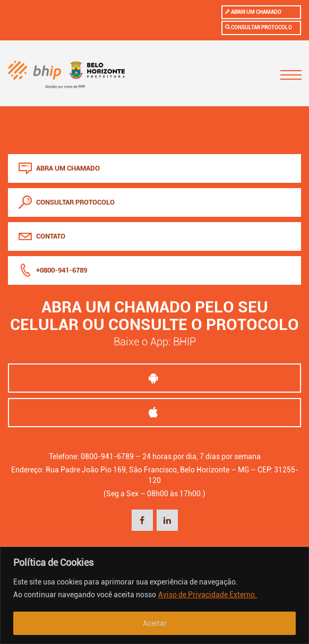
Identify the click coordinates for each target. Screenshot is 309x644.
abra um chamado (59, 168)
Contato (42, 236)
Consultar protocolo (259, 27)
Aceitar (155, 623)
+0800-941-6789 (53, 270)
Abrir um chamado (253, 12)
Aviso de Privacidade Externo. (208, 595)
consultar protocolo (67, 202)
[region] (154, 595)
